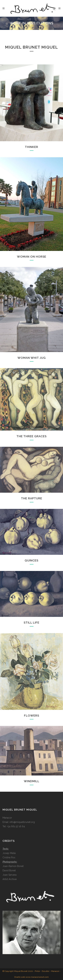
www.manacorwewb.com (37, 977)
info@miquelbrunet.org (22, 822)
